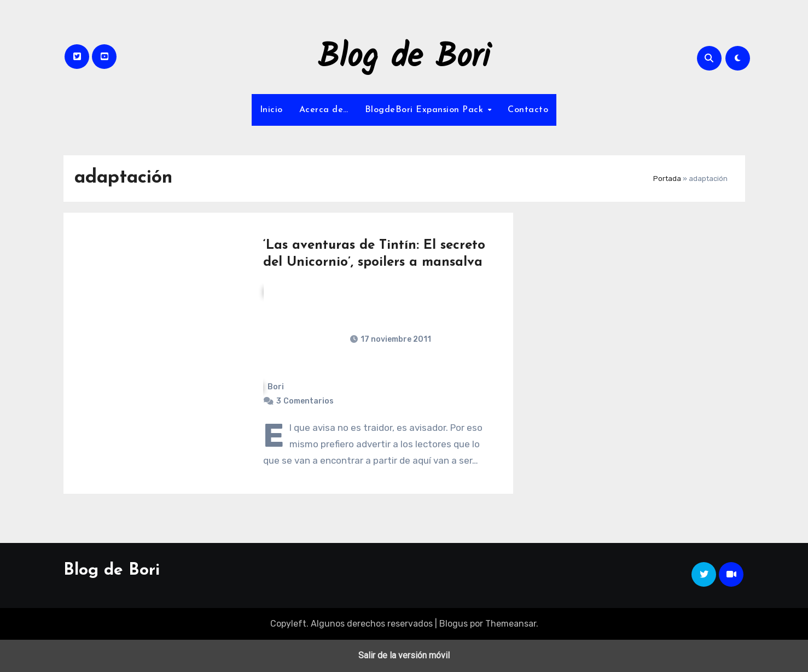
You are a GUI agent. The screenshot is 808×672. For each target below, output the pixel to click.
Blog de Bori (404, 58)
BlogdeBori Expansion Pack (426, 110)
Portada (667, 179)
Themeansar (511, 624)
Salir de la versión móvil (404, 655)
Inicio (271, 110)
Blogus (454, 624)
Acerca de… (324, 110)
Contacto (528, 110)
